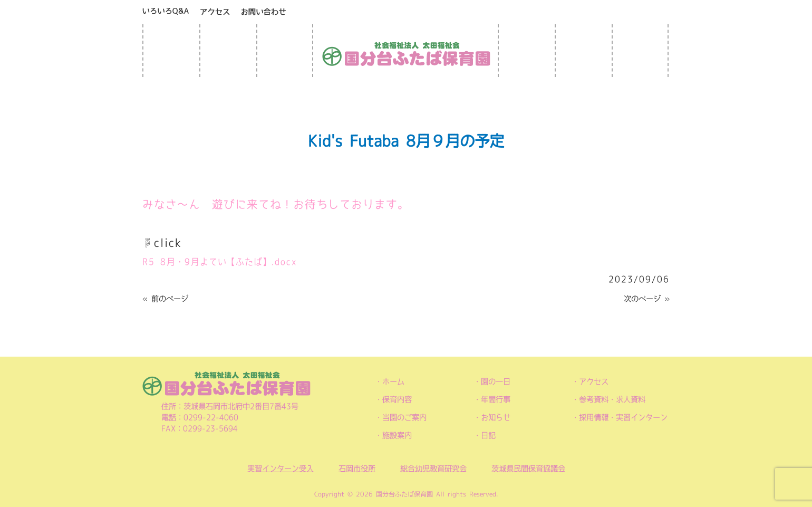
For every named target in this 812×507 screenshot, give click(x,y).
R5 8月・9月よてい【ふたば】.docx (220, 262)
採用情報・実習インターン (623, 417)
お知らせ (496, 417)
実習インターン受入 (281, 468)
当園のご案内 (404, 417)
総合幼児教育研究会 (433, 468)
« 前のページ (165, 299)
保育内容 (397, 399)
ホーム (393, 381)
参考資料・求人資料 (612, 399)
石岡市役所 (357, 468)
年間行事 (496, 399)
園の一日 (496, 381)
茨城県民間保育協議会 (528, 468)
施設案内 (397, 435)
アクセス (594, 381)
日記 (488, 435)
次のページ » (647, 299)
